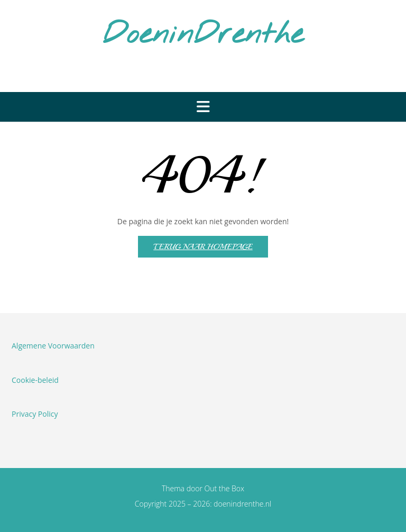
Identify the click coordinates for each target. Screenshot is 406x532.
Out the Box (225, 488)
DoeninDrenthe (203, 35)
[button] (203, 107)
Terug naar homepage (203, 247)
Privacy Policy (35, 414)
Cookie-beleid (35, 380)
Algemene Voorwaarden (53, 346)
